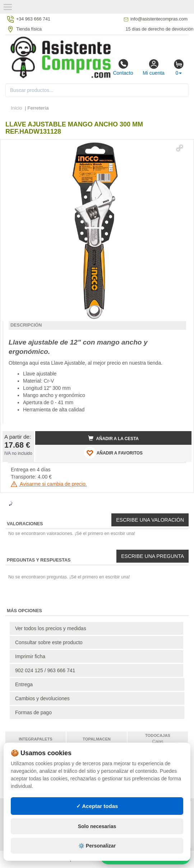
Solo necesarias (97, 826)
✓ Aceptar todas (97, 806)
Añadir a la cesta (114, 438)
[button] (180, 148)
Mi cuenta (154, 67)
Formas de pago (33, 712)
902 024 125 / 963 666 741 (45, 670)
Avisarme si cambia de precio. (49, 484)
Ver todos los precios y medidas (51, 628)
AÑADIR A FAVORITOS (113, 453)
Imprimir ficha (30, 656)
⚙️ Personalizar (97, 846)
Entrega (24, 684)
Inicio (17, 108)
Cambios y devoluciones (42, 698)
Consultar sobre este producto (49, 642)
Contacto (123, 67)
